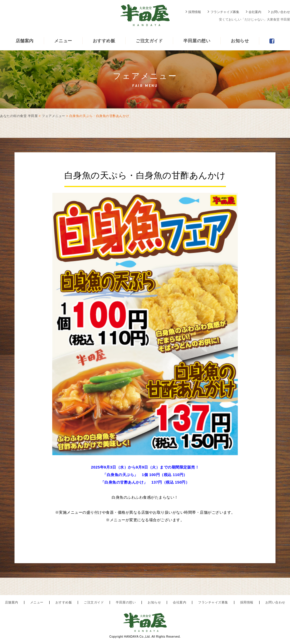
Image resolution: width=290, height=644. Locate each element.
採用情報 (195, 12)
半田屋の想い (197, 41)
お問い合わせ (280, 12)
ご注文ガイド (149, 41)
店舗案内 (25, 41)
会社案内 (255, 12)
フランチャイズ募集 (225, 12)
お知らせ (240, 41)
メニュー (63, 41)
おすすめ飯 (104, 41)
